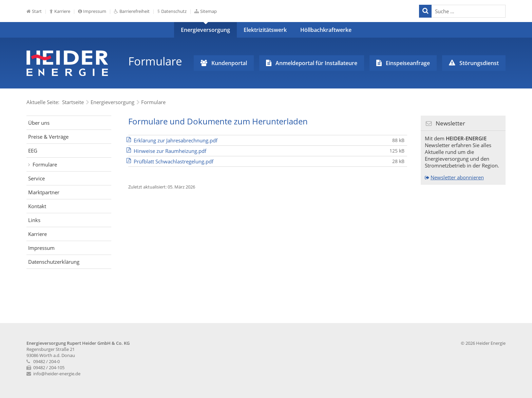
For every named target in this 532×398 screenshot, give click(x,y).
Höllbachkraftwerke (326, 30)
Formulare (45, 164)
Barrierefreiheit (135, 11)
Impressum (95, 11)
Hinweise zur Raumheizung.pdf (170, 151)
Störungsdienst (479, 63)
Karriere (62, 11)
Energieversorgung (205, 30)
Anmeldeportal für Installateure (316, 63)
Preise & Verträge (48, 137)
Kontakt (37, 206)
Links (34, 220)
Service (36, 178)
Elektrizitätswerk (265, 30)
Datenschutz (174, 11)
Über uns (39, 123)
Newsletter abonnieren (457, 177)
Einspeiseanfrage (408, 63)
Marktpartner (44, 192)
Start (37, 11)
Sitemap (208, 11)
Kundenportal (229, 63)
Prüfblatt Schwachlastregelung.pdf (174, 161)
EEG (33, 151)
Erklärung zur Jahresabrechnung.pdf (176, 140)
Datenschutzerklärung (54, 262)
